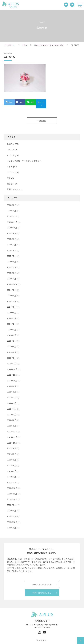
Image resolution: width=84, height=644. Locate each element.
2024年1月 (12, 330)
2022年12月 (12, 369)
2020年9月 (12, 505)
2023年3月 (12, 358)
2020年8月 (12, 511)
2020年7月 (12, 516)
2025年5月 (12, 256)
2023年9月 (12, 335)
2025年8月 (12, 239)
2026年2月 (12, 205)
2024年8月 (12, 296)
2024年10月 (12, 284)
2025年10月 (12, 228)
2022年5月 (12, 403)
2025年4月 (12, 262)
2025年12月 (12, 216)
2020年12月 (12, 488)
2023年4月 (12, 352)
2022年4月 (12, 409)
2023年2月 (12, 364)
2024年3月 (12, 318)
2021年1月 (12, 482)
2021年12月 (12, 432)
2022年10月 (12, 381)
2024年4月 (12, 313)
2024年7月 (12, 301)
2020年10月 (12, 500)
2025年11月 (12, 222)
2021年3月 (12, 471)
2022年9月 (12, 386)
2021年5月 (12, 460)
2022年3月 (12, 415)
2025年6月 (12, 250)
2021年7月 (12, 454)
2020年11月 (12, 494)
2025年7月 (12, 245)
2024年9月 (12, 290)
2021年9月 (12, 448)
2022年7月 (12, 398)
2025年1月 (12, 279)
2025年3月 (12, 267)
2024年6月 (12, 307)
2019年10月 (12, 522)
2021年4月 (12, 466)
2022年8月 (12, 392)
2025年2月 (12, 273)
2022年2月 (12, 420)
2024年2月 (12, 324)
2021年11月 (12, 437)
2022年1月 (12, 426)
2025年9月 (12, 233)
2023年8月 (12, 341)
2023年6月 (12, 347)
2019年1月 (12, 528)
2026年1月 (12, 211)
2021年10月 (12, 443)
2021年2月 (12, 477)
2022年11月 (12, 375)
